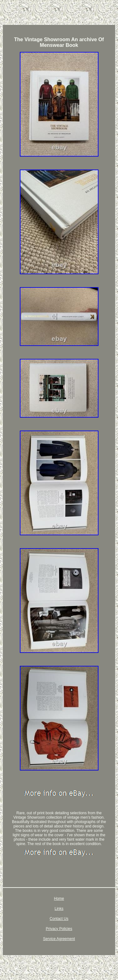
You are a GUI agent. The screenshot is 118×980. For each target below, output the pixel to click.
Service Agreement (59, 939)
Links (59, 909)
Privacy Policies (59, 929)
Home (59, 899)
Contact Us (59, 919)
